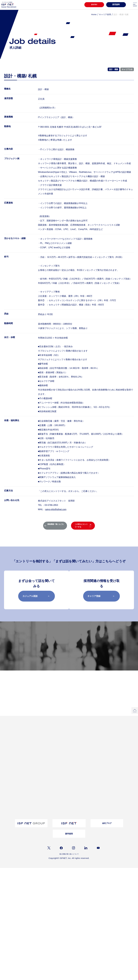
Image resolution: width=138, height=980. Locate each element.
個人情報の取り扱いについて (69, 870)
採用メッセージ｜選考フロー (14, 801)
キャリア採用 (105, 14)
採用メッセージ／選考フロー (68, 665)
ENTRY (93, 5)
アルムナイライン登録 (11, 819)
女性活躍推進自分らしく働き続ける (65, 749)
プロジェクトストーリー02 (40, 752)
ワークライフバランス (11, 776)
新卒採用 (69, 850)
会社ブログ (107, 839)
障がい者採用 (8, 811)
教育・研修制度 (9, 769)
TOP (5, 744)
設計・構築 (114, 69)
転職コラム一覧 (63, 769)
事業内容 (33, 776)
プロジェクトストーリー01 (40, 749)
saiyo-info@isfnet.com (56, 509)
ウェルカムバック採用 (11, 815)
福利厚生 (6, 772)
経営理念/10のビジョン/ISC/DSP (42, 772)
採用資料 (116, 5)
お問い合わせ (89, 772)
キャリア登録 (101, 596)
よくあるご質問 (115, 813)
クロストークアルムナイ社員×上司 (65, 754)
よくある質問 (89, 769)
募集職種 (93, 652)
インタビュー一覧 (90, 749)
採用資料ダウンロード (65, 782)
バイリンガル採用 (10, 808)
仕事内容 (33, 779)
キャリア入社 (127, 69)
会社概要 (33, 769)
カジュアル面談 (36, 596)
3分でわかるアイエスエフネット (15, 749)
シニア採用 (7, 822)
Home (94, 14)
